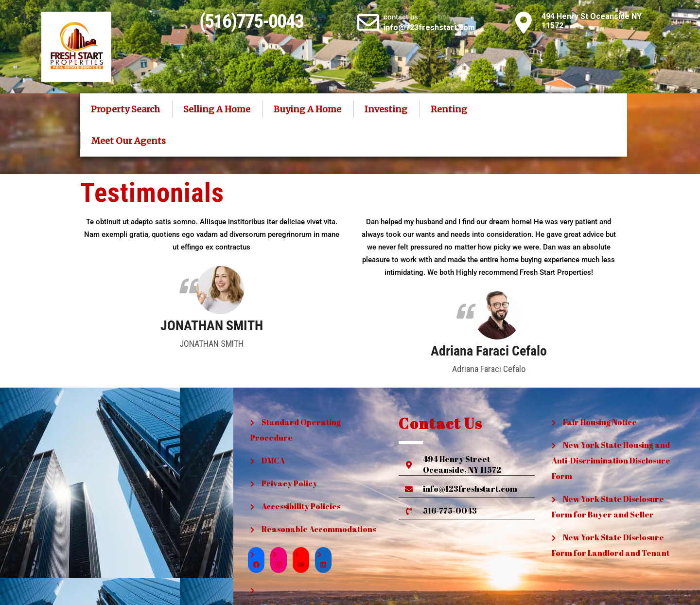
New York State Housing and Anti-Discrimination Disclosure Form (611, 461)
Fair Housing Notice (600, 422)
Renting (449, 109)
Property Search (125, 109)
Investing (386, 109)
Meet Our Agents (129, 141)
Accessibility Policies (301, 506)
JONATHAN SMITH (212, 326)
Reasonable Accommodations (319, 529)
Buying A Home (307, 109)
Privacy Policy (289, 483)
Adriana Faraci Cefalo (489, 351)
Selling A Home (217, 109)
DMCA (273, 461)
